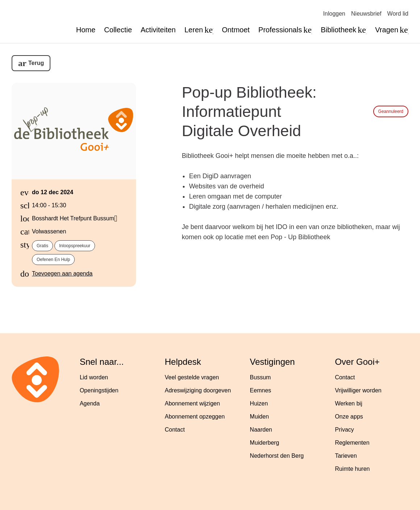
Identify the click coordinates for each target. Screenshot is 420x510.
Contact (175, 430)
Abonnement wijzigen (192, 403)
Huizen (259, 403)
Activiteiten (158, 30)
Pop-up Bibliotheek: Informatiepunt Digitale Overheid (249, 111)
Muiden (259, 417)
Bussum (260, 377)
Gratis (42, 246)
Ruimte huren (352, 469)
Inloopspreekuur (75, 246)
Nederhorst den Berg (277, 456)
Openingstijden (99, 390)
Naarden (261, 430)
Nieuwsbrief (366, 14)
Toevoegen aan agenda (62, 274)
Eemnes (261, 390)
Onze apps (349, 417)
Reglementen (352, 443)
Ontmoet (236, 30)
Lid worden (94, 377)
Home (86, 30)
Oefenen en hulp (53, 260)
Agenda (90, 403)
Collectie (118, 30)
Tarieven (346, 456)
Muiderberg (265, 443)
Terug (36, 63)
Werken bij (348, 403)
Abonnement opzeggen (195, 417)
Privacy (344, 430)
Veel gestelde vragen (192, 377)
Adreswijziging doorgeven (198, 390)
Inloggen (334, 14)
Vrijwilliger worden (358, 390)
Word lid (398, 14)
